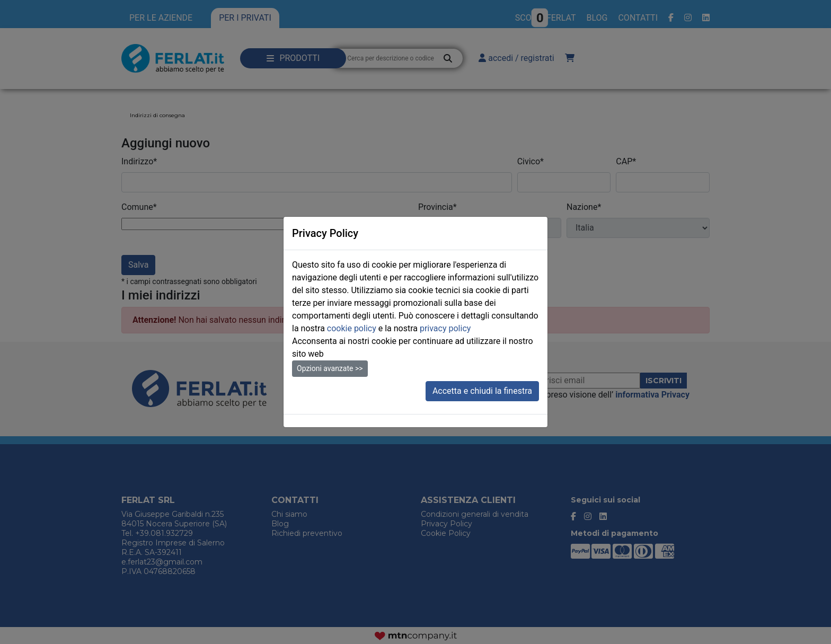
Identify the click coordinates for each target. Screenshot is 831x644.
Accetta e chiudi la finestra (482, 391)
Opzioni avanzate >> (330, 368)
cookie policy (352, 328)
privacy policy (445, 328)
